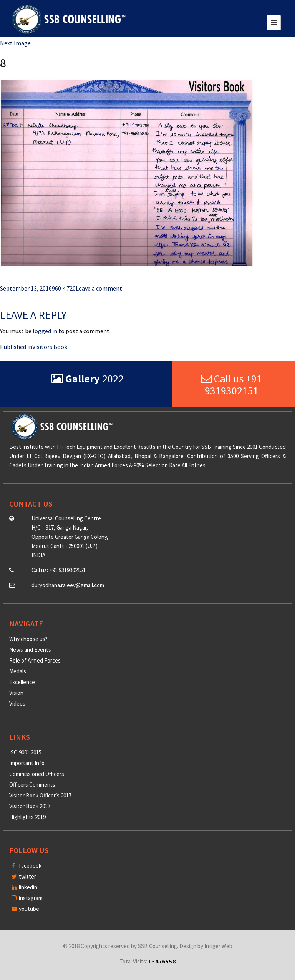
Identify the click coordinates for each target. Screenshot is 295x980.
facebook (27, 866)
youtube (25, 909)
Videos (17, 703)
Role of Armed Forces (35, 660)
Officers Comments (32, 785)
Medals (18, 671)
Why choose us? (28, 639)
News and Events (30, 650)
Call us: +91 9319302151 (59, 570)
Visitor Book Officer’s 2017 (40, 795)
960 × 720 (64, 288)
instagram (27, 898)
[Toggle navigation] (274, 23)
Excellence (22, 682)
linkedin (24, 887)
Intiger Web (218, 946)
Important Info (27, 763)
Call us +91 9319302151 (231, 385)
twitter (24, 876)
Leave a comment (99, 288)
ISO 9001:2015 (25, 752)
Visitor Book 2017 (30, 806)
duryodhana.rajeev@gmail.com (68, 585)
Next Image (15, 43)
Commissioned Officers (37, 774)
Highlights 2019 (27, 817)
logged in (45, 331)
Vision (16, 693)
